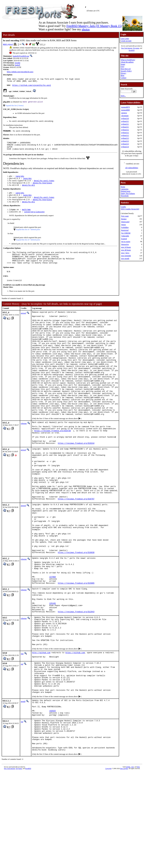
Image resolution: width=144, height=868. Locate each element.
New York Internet (127, 48)
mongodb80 (125, 110)
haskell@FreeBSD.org (21, 56)
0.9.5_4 (6, 44)
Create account (126, 41)
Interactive (125, 244)
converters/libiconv (34, 220)
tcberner (24, 458)
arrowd (23, 325)
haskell (17, 65)
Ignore (123, 225)
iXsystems (136, 48)
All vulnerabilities (132, 168)
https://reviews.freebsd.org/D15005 (76, 650)
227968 (52, 642)
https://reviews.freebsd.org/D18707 (76, 549)
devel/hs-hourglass (42, 189)
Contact (123, 78)
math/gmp (26, 218)
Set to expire (126, 242)
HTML (128, 863)
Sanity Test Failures (128, 193)
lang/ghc (20, 181)
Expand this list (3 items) (15, 108)
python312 (125, 130)
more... (123, 96)
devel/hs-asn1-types (44, 186)
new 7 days (125, 253)
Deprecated (125, 222)
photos (86, 29)
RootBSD (132, 50)
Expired (124, 239)
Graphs (123, 207)
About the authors (127, 62)
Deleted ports (125, 191)
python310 (125, 118)
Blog (122, 75)
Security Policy (126, 71)
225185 (52, 674)
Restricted (125, 230)
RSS (138, 863)
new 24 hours (126, 247)
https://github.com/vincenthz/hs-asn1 (20, 72)
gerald (23, 787)
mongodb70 (125, 107)
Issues (123, 64)
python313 (125, 138)
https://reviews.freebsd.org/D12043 (76, 684)
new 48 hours (126, 250)
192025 (52, 799)
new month (125, 259)
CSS (133, 863)
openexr (124, 113)
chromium (125, 116)
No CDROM (126, 233)
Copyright (108, 865)
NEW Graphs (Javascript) (130, 209)
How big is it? (126, 69)
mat (22, 732)
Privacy (123, 73)
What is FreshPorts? (128, 60)
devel (11, 44)
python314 (125, 147)
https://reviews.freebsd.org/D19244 (76, 482)
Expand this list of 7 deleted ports (28, 238)
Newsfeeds (125, 196)
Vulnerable (125, 236)
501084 (17, 63)
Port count (125, 216)
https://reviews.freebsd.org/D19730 (52, 467)
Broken (124, 219)
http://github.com (41, 731)
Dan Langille (124, 865)
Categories (125, 189)
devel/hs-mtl (28, 191)
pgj (22, 743)
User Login (125, 39)
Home (123, 187)
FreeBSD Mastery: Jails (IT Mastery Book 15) (94, 26)
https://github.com (75, 731)
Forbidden (125, 227)
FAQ (122, 67)
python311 (125, 121)
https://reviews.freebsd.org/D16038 (76, 613)
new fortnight (126, 256)
